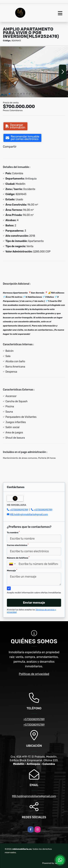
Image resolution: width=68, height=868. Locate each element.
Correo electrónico (18, 545)
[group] (34, 72)
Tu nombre (13, 532)
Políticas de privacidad (34, 674)
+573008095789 (19, 510)
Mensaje (12, 570)
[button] (9, 94)
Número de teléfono (18, 558)
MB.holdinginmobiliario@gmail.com (29, 514)
